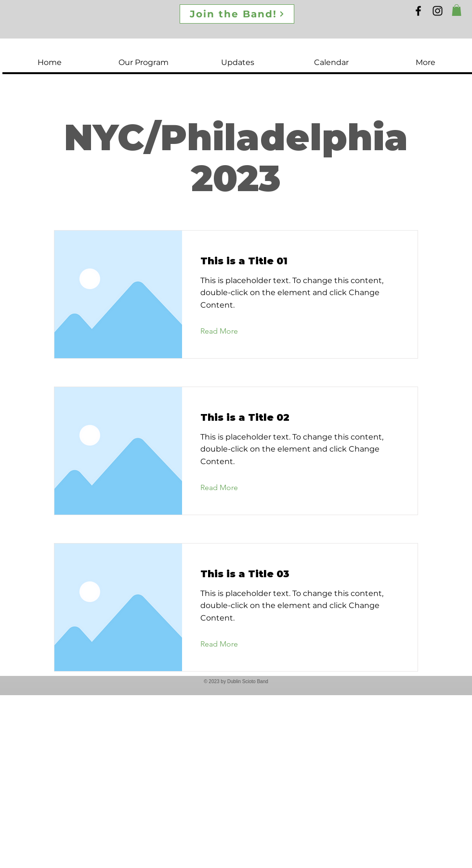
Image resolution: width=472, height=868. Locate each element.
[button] (457, 10)
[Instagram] (438, 11)
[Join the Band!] (237, 14)
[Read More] (227, 332)
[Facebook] (418, 11)
